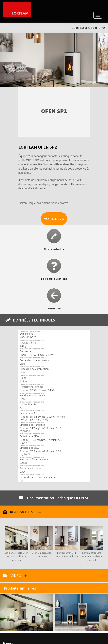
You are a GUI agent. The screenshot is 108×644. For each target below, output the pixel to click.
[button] (54, 219)
